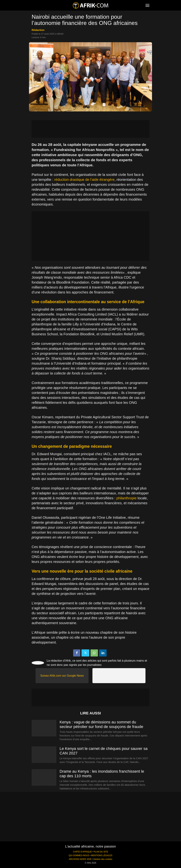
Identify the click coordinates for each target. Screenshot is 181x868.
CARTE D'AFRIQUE (82, 852)
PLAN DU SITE (101, 852)
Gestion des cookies (103, 859)
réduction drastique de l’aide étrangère (84, 180)
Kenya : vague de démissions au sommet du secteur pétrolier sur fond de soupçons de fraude (101, 724)
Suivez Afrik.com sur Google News (62, 676)
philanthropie (126, 498)
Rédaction (38, 30)
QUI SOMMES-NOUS (79, 855)
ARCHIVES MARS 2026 (80, 859)
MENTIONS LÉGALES (102, 855)
